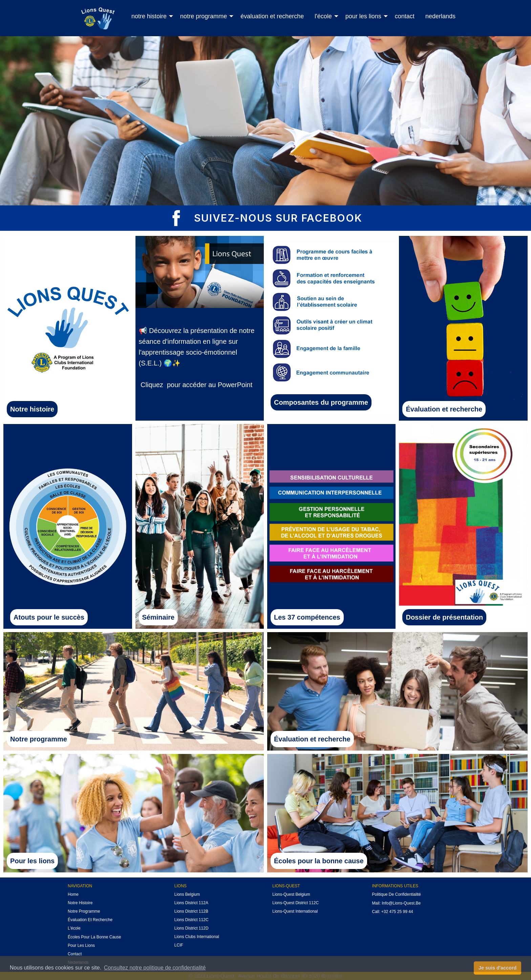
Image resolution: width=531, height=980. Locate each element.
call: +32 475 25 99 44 (392, 912)
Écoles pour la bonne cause (94, 937)
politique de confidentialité (396, 894)
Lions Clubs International (197, 937)
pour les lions (81, 945)
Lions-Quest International (295, 911)
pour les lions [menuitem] (363, 16)
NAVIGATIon (80, 886)
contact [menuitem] (405, 16)
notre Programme (84, 911)
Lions (180, 886)
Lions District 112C (192, 920)
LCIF (179, 945)
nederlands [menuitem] (440, 16)
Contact (75, 954)
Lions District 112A (191, 903)
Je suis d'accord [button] (497, 968)
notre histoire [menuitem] (149, 16)
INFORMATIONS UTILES (395, 886)
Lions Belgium (187, 894)
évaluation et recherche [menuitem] (272, 16)
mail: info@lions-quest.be (396, 903)
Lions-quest (286, 886)
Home (73, 894)
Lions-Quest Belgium (291, 894)
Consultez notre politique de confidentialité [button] (155, 968)
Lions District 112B (191, 911)
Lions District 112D (192, 928)
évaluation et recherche (90, 920)
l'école (74, 928)
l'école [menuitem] (323, 16)
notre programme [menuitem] (204, 16)
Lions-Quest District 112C (295, 903)
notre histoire (80, 903)
